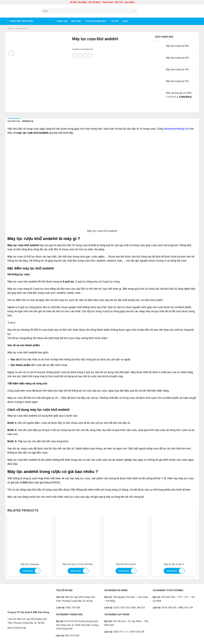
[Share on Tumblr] (90, 56)
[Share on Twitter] (80, 56)
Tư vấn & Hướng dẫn (96, 21)
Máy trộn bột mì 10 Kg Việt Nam (78, 564)
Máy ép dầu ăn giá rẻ (174, 564)
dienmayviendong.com (177, 129)
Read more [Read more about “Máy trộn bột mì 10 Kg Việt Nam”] (76, 571)
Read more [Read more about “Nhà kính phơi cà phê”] (124, 571)
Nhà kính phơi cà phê (126, 564)
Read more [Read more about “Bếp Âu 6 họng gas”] (28, 571)
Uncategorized (21, 28)
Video (125, 21)
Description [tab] (14, 121)
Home (10, 28)
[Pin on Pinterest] (85, 56)
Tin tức (115, 21)
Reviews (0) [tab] (28, 121)
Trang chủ (62, 21)
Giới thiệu (76, 21)
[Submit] (135, 11)
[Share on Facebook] (75, 56)
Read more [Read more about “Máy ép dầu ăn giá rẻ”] (172, 571)
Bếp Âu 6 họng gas (30, 564)
